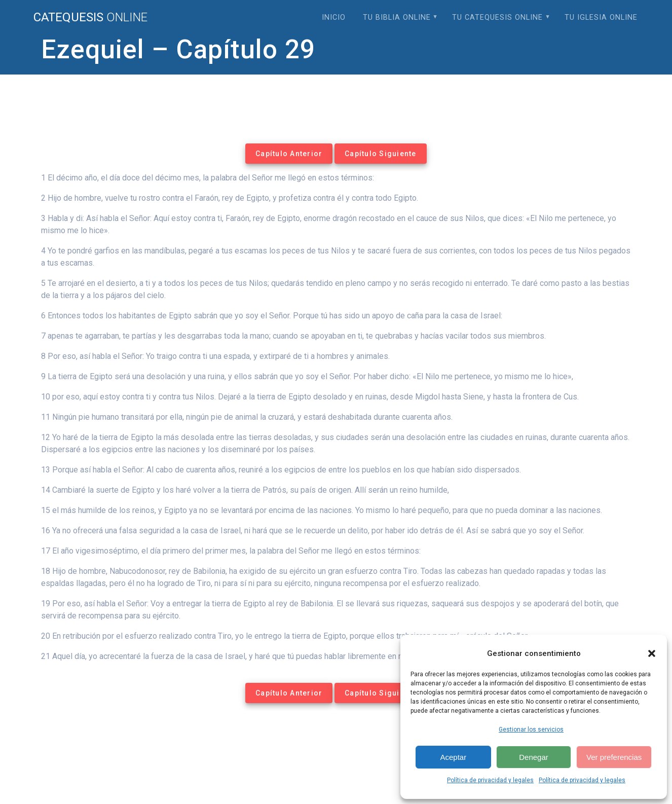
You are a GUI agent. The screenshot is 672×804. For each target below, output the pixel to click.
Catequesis (90, 17)
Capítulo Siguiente (381, 154)
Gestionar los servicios (531, 729)
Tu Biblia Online (397, 17)
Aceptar (453, 757)
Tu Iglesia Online (601, 17)
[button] (652, 653)
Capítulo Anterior (289, 154)
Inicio (334, 17)
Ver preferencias (614, 757)
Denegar (534, 757)
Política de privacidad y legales (490, 780)
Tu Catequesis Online (497, 17)
